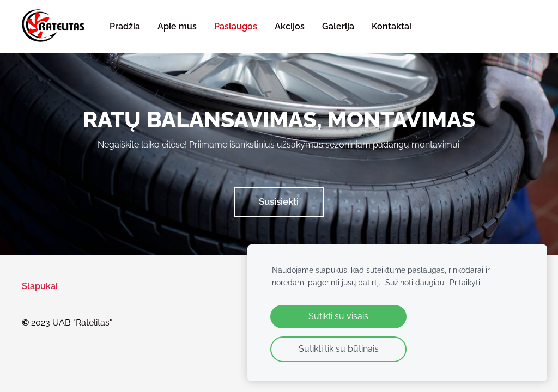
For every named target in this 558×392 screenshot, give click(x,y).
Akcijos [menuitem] (290, 26)
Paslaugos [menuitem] (236, 26)
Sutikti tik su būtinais (339, 349)
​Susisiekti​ (279, 201)
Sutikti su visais (338, 316)
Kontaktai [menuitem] (392, 26)
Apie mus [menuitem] (177, 26)
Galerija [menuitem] (338, 26)
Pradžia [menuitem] (125, 26)
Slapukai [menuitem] (40, 286)
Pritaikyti (465, 282)
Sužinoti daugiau (415, 282)
